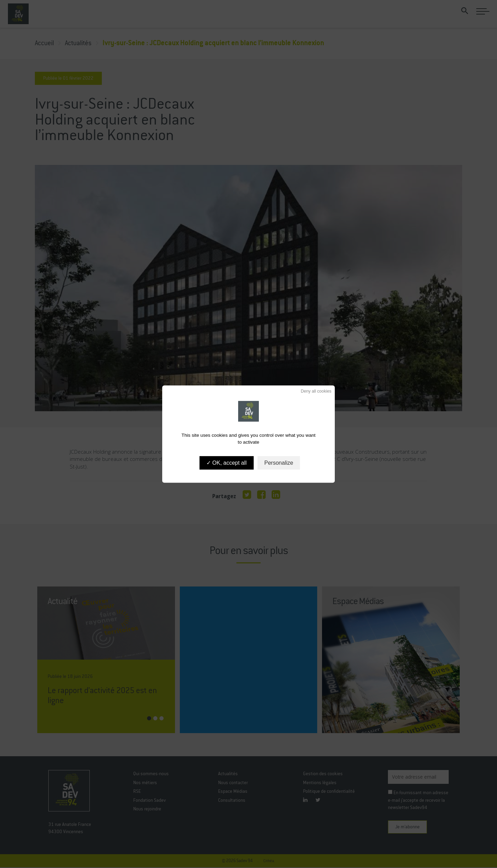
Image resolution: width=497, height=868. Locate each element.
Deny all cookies (314, 391)
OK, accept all (227, 463)
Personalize (279, 463)
